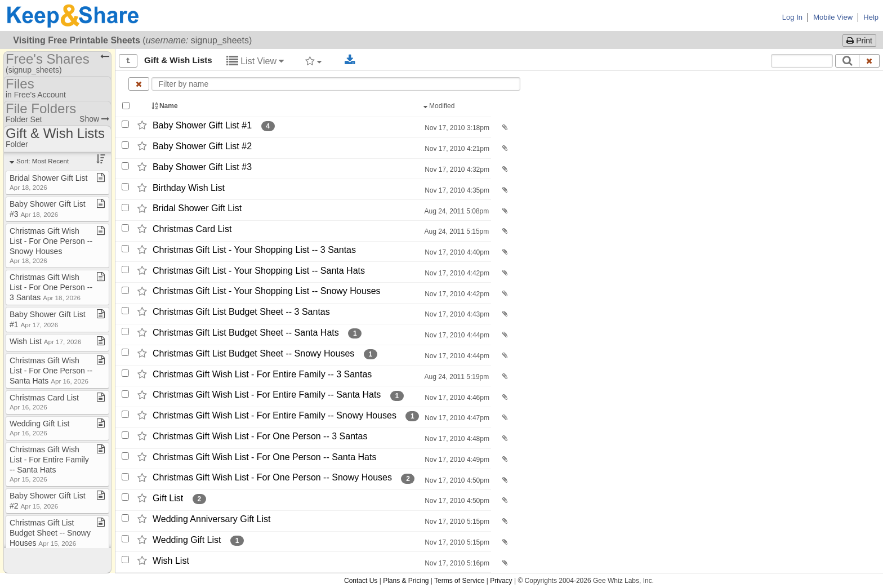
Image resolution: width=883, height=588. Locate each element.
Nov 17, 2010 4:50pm (456, 480)
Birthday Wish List (189, 188)
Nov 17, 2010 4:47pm (456, 418)
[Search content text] (802, 61)
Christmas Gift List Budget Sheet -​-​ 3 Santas (241, 312)
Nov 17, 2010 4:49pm (456, 460)
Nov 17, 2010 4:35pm (456, 190)
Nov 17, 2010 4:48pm (456, 439)
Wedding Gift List (187, 540)
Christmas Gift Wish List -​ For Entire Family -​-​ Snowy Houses (275, 415)
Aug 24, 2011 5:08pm (456, 211)
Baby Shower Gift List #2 (202, 146)
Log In (792, 17)
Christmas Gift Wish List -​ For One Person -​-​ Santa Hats (264, 457)
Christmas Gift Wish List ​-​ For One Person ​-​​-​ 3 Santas (51, 287)
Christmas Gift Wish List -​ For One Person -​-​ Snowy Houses (272, 478)
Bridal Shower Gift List (197, 209)
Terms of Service (459, 581)
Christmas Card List (192, 229)
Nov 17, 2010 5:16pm (456, 563)
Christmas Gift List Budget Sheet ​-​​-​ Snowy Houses (50, 533)
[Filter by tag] (313, 61)
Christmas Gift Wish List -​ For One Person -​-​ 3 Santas (260, 436)
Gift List (168, 498)
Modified (440, 106)
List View (255, 61)
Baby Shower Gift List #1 (202, 125)
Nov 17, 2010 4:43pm (456, 314)
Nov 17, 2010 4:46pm (456, 398)
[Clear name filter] (139, 84)
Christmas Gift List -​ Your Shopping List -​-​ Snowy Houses (267, 291)
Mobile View (833, 17)
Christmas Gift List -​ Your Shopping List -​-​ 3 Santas (254, 250)
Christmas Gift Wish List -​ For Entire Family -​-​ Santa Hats (267, 395)
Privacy (501, 581)
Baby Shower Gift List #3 (202, 167)
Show (94, 119)
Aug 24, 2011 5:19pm (456, 377)
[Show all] (128, 61)
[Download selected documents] (350, 60)
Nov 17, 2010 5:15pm (456, 522)
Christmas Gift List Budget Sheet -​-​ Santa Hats (246, 333)
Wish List (171, 561)
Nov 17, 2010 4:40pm (456, 252)
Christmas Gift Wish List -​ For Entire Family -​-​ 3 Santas (262, 374)
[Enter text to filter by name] (336, 84)
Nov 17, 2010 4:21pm (456, 149)
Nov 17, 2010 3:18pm (456, 128)
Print (859, 41)
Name (166, 106)
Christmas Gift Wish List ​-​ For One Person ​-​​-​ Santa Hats (51, 371)
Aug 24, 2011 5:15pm (456, 231)
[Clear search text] (869, 61)
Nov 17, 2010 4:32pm (456, 170)
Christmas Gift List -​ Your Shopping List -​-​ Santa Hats (259, 271)
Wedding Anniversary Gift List (212, 519)
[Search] (847, 61)
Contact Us (361, 581)
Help (871, 17)
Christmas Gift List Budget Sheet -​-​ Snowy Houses (253, 353)
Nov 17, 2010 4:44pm (456, 335)
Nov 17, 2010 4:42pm (456, 273)
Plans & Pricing (406, 581)
